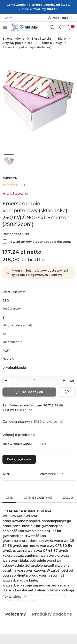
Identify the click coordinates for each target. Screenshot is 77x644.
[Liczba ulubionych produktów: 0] (61, 27)
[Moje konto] (60, 18)
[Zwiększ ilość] (64, 381)
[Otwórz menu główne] (5, 27)
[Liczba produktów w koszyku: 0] (70, 27)
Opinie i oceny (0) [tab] (38, 498)
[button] (14, 185)
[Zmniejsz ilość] (6, 381)
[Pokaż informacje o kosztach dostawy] (61, 422)
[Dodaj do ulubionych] (67, 392)
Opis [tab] (9, 498)
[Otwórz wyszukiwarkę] (53, 27)
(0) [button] (23, 185)
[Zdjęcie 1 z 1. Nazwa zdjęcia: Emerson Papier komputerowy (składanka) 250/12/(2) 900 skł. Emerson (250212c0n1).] (9, 161)
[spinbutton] (35, 381)
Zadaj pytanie (19, 459)
